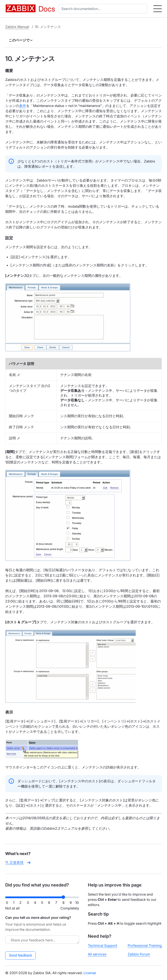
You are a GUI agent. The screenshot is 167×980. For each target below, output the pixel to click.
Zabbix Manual (17, 27)
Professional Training (145, 946)
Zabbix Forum (139, 954)
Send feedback (21, 955)
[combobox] (104, 9)
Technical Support (103, 946)
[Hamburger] (158, 9)
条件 (23, 106)
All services (97, 954)
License (90, 973)
